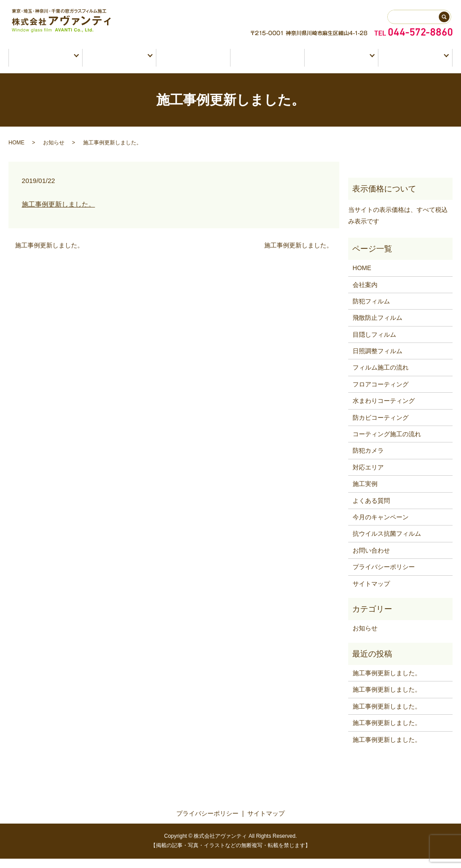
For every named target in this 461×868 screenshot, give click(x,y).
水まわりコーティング (384, 410)
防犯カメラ (193, 63)
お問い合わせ (412, 63)
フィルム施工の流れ (381, 377)
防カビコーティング (381, 427)
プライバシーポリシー (384, 576)
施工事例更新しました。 (58, 213)
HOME (16, 152)
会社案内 (365, 294)
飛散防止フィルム (378, 327)
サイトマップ (371, 593)
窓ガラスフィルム (42, 63)
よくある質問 (371, 510)
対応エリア (368, 477)
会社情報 (339, 63)
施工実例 (268, 63)
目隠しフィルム (374, 344)
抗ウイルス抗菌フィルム (387, 543)
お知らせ (54, 152)
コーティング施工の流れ (387, 443)
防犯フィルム (371, 311)
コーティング (117, 63)
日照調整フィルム (378, 360)
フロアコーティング (381, 394)
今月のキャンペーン (381, 526)
